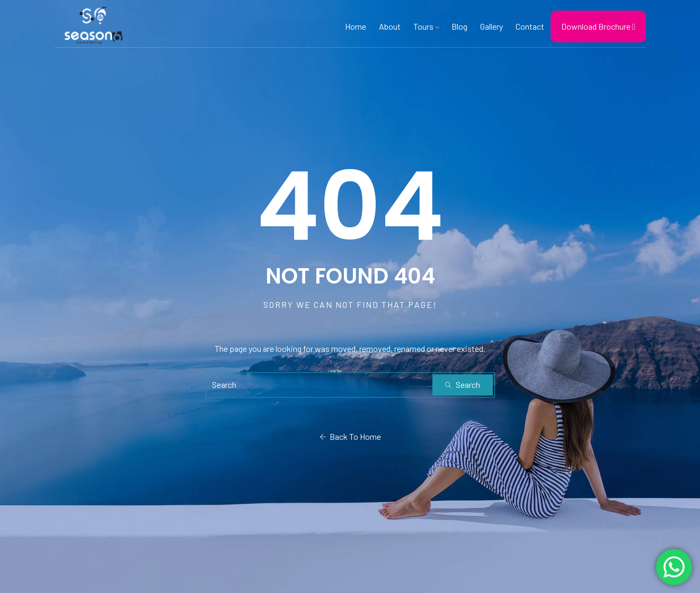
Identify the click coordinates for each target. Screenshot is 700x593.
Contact (530, 26)
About (390, 26)
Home (356, 26)
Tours (426, 26)
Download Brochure (598, 26)
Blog (459, 26)
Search (463, 384)
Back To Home (350, 436)
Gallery (491, 26)
